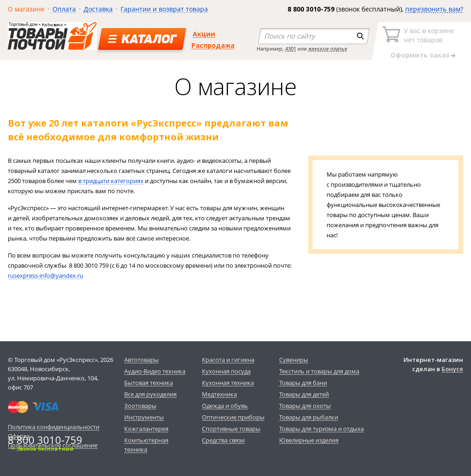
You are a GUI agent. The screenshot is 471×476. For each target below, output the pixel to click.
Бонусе (452, 369)
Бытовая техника (149, 383)
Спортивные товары (231, 429)
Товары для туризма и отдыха (322, 429)
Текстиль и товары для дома (319, 371)
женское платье (328, 49)
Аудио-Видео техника (155, 371)
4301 (291, 49)
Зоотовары (140, 406)
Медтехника (219, 394)
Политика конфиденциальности (54, 427)
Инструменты (144, 417)
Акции (204, 34)
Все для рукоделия (150, 394)
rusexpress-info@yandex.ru (46, 275)
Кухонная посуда (226, 371)
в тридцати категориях (111, 181)
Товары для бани (303, 383)
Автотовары (141, 360)
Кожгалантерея (146, 429)
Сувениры (294, 360)
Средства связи (223, 440)
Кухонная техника (228, 383)
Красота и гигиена (228, 360)
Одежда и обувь (225, 406)
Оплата (64, 9)
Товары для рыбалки (309, 417)
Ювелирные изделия (309, 440)
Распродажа (213, 45)
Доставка (98, 9)
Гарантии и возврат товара (164, 9)
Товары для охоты (305, 406)
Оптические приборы (233, 417)
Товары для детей (304, 394)
